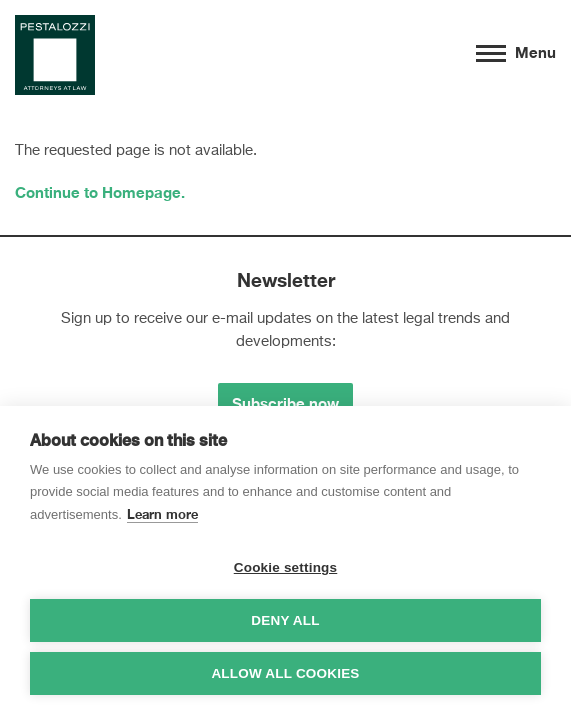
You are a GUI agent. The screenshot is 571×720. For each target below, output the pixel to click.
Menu (516, 51)
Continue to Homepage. (100, 192)
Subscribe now (285, 403)
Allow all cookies (285, 673)
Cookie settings (286, 567)
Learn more (162, 514)
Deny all (285, 620)
